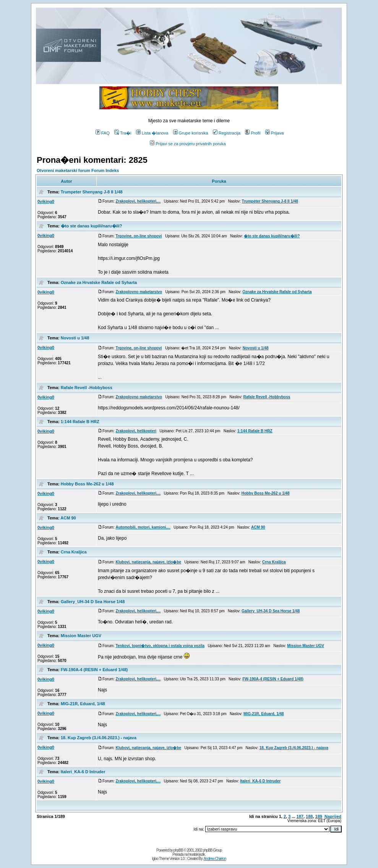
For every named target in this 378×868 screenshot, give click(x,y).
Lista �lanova (152, 133)
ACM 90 (68, 518)
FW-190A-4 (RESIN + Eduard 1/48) (94, 670)
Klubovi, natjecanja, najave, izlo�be (148, 562)
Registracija (227, 133)
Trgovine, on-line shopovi (139, 236)
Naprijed (333, 816)
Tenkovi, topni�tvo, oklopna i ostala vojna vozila (160, 646)
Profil (253, 133)
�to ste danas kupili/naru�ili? (92, 226)
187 (300, 816)
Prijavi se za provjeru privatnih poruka (188, 144)
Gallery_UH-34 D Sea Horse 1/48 (93, 602)
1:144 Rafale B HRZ (80, 422)
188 (309, 816)
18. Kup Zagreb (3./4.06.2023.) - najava (99, 738)
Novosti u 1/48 (75, 338)
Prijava (275, 133)
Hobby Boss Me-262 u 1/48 (87, 484)
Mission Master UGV (81, 636)
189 (319, 816)
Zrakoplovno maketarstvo (139, 292)
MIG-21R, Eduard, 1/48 (83, 704)
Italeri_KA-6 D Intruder (83, 772)
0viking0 (46, 201)
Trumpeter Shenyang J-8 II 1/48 (92, 192)
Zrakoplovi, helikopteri (136, 431)
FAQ (103, 133)
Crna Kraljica (74, 552)
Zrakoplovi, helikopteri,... (138, 201)
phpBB (178, 850)
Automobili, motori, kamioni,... (143, 527)
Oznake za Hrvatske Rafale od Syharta (99, 282)
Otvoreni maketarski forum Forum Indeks (78, 170)
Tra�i (123, 133)
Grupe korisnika (191, 133)
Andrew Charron (215, 859)
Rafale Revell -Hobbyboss (87, 388)
